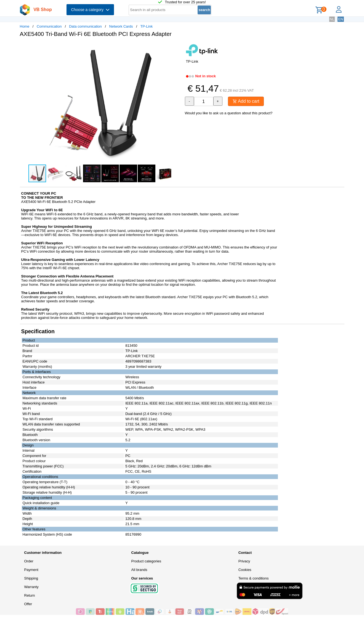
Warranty (31, 587)
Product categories (146, 561)
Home (25, 26)
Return (30, 595)
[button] (177, 47)
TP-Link (146, 26)
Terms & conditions (254, 578)
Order (29, 561)
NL (332, 19)
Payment (31, 570)
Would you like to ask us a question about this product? (229, 113)
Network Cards (121, 26)
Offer (28, 604)
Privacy (244, 561)
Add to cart (246, 101)
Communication (49, 26)
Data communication (85, 26)
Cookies (245, 570)
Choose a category (90, 10)
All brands (139, 570)
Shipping (31, 578)
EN (341, 19)
